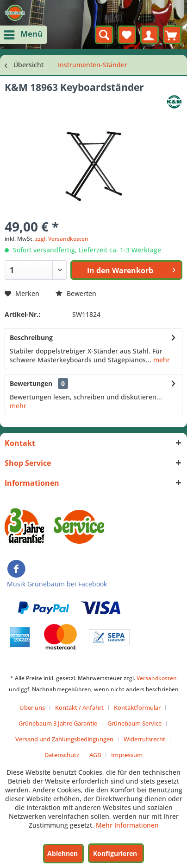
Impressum (127, 755)
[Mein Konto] (150, 35)
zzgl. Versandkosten (62, 239)
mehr (161, 360)
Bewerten (76, 293)
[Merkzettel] (127, 35)
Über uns (32, 707)
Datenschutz (62, 755)
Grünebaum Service (134, 723)
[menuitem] (24, 35)
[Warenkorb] (172, 35)
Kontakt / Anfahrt (79, 707)
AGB (95, 755)
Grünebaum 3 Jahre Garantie (58, 723)
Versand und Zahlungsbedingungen (64, 739)
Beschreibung (31, 338)
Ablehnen (62, 853)
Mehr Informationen (127, 825)
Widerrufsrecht (144, 739)
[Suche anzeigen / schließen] (104, 35)
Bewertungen (31, 383)
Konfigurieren (115, 853)
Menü (24, 33)
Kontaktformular (137, 707)
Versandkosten (157, 678)
